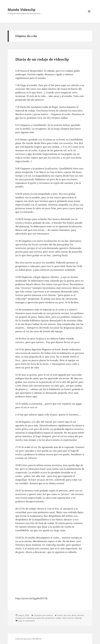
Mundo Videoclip (22, 9)
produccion (40, 618)
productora (50, 618)
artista (60, 615)
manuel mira (21, 618)
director (80, 615)
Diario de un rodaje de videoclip (42, 59)
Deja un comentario (26, 621)
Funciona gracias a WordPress (28, 639)
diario (74, 615)
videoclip (78, 618)
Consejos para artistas (43, 615)
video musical (68, 618)
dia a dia (67, 615)
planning (31, 618)
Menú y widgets (89, 14)
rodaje (58, 618)
